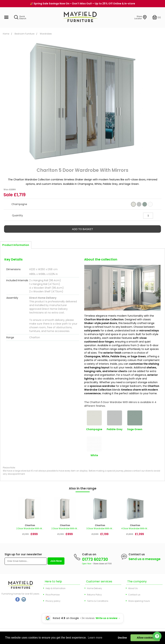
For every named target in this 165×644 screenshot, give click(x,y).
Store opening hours (139, 601)
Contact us (134, 595)
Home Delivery (94, 588)
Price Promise (53, 595)
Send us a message (144, 559)
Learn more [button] (95, 638)
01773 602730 (95, 559)
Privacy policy (53, 601)
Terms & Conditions (98, 601)
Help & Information (56, 588)
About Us (133, 588)
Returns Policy (94, 595)
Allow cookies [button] (145, 638)
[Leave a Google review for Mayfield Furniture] (83, 618)
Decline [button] (122, 638)
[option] (30, 518)
